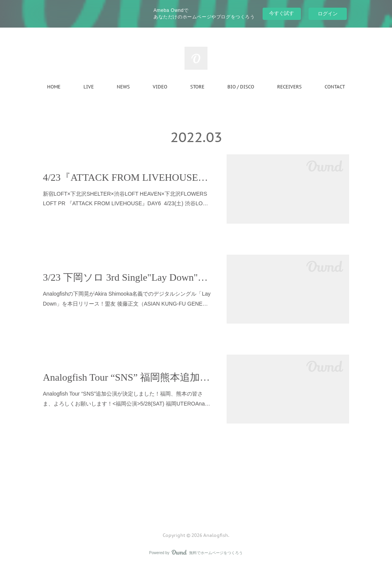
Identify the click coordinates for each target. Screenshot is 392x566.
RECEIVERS (289, 87)
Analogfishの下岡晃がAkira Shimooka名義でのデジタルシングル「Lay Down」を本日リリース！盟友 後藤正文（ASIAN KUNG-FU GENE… (127, 299)
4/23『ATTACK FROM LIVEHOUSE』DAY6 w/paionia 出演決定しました (127, 177)
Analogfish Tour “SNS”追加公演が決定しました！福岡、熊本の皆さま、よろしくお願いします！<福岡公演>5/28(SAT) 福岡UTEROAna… (127, 398)
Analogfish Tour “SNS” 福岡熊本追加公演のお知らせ (127, 377)
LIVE (89, 87)
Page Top (196, 504)
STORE (197, 87)
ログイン (328, 14)
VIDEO (160, 87)
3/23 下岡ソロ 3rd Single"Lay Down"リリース (127, 277)
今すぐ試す (282, 13)
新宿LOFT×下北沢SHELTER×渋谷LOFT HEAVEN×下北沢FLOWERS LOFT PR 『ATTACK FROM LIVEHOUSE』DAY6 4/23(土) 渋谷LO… (125, 199)
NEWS (123, 87)
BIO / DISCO (241, 87)
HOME (54, 87)
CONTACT (335, 87)
